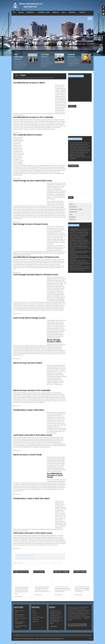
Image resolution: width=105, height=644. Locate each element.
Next (55, 563)
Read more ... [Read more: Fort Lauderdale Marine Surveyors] (18, 179)
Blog (63, 12)
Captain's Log (56, 12)
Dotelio (63, 639)
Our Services (30, 12)
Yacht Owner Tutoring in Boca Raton (25, 558)
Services (35, 615)
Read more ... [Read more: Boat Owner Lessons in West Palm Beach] (18, 548)
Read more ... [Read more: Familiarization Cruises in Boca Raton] (18, 450)
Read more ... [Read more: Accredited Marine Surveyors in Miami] (18, 133)
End (59, 563)
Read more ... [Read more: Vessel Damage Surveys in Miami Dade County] (18, 222)
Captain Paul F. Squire (44, 12)
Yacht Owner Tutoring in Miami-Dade (25, 555)
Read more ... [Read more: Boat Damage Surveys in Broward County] (18, 272)
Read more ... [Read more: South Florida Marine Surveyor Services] (18, 406)
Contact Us (82, 12)
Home (14, 12)
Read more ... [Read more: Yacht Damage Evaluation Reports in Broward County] (18, 314)
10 (51, 563)
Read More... (20, 597)
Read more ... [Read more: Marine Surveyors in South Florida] (18, 494)
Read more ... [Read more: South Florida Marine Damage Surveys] (18, 359)
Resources (72, 12)
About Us (21, 12)
